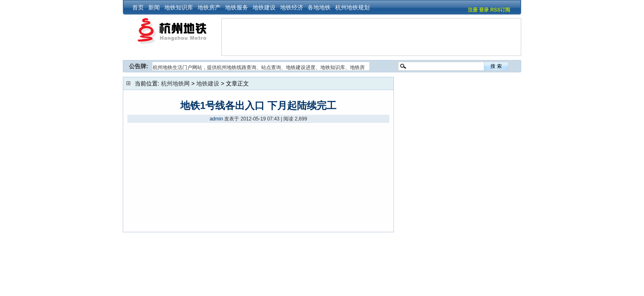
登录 (484, 10)
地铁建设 (264, 7)
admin (216, 119)
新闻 (154, 7)
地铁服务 (237, 7)
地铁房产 (209, 7)
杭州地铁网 (175, 83)
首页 (138, 7)
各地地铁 (319, 7)
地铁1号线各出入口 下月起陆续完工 (258, 105)
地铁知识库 (179, 7)
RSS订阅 (500, 10)
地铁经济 (292, 7)
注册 (473, 10)
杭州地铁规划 (352, 7)
